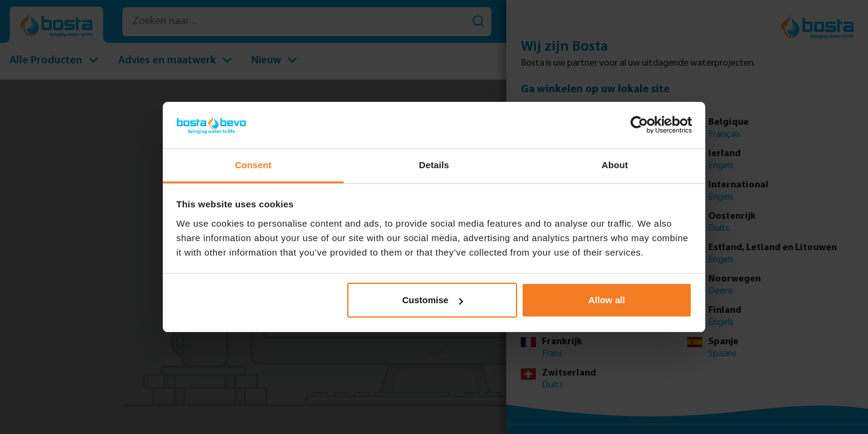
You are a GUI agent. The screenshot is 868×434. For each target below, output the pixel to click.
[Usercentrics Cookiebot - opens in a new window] (639, 125)
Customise (432, 300)
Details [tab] (434, 165)
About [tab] (615, 165)
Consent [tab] (253, 165)
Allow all (607, 300)
